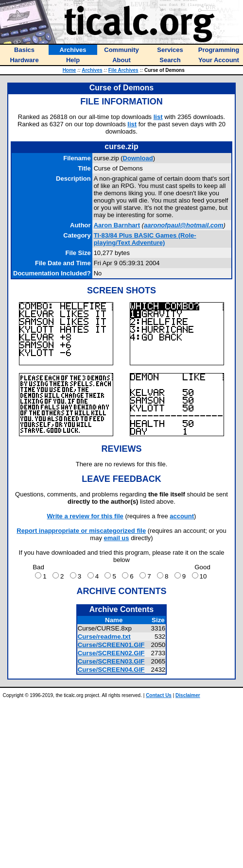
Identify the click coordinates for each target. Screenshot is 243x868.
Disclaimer (188, 695)
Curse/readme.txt (104, 637)
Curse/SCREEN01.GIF (111, 645)
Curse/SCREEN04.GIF (111, 670)
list (158, 117)
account (182, 516)
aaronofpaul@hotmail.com (184, 225)
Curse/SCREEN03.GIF (111, 661)
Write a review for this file (85, 516)
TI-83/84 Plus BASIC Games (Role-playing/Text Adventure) (145, 239)
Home (69, 70)
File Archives (123, 70)
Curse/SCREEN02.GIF (111, 653)
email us (117, 538)
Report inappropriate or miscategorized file (81, 531)
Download (138, 158)
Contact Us (159, 695)
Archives (92, 70)
